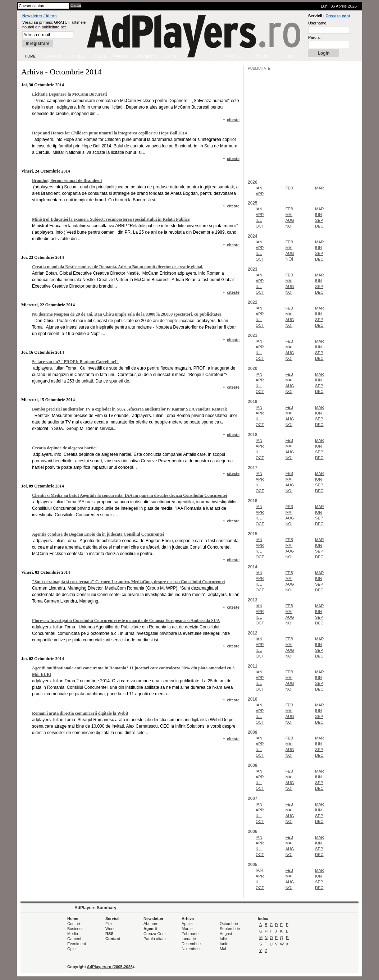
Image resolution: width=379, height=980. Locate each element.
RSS (109, 934)
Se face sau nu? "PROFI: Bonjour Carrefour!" (75, 362)
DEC (319, 226)
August (226, 934)
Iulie (223, 939)
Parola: (314, 37)
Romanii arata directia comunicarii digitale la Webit (80, 713)
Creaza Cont (155, 934)
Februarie (190, 934)
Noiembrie (191, 949)
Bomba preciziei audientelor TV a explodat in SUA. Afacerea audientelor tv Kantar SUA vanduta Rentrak (129, 409)
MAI (289, 215)
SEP (319, 220)
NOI (289, 226)
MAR (319, 188)
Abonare (151, 924)
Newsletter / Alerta (40, 16)
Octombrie (229, 924)
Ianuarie (189, 939)
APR (260, 194)
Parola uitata (155, 939)
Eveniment (77, 944)
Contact (113, 939)
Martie (187, 929)
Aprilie (187, 924)
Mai (223, 949)
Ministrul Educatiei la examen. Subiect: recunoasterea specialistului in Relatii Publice (111, 219)
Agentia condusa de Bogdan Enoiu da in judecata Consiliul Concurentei (98, 534)
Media (73, 934)
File (109, 924)
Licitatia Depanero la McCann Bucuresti (69, 94)
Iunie (224, 944)
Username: (318, 23)
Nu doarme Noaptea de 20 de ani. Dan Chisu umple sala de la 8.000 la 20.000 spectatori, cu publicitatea (127, 314)
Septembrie (230, 929)
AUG (290, 220)
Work (110, 929)
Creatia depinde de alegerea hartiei (64, 448)
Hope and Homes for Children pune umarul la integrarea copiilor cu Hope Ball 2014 (109, 133)
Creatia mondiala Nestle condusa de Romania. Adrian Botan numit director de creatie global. (118, 267)
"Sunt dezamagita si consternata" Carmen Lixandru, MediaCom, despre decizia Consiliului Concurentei (128, 582)
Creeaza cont (338, 16)
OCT (260, 226)
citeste (233, 120)
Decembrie (191, 944)
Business (75, 929)
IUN (318, 215)
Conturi (74, 924)
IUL (259, 220)
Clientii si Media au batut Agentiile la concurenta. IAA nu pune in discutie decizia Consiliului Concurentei (129, 495)
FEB (289, 188)
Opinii (72, 949)
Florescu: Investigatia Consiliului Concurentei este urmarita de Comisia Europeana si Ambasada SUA (126, 620)
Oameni (74, 939)
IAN (259, 188)
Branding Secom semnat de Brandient (67, 180)
